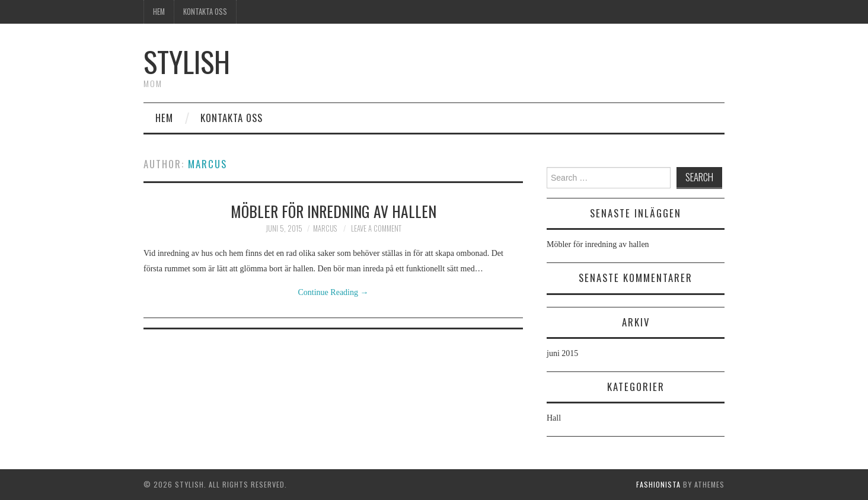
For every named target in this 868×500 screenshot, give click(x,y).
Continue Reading (334, 292)
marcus (208, 164)
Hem (159, 12)
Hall (554, 418)
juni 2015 (562, 353)
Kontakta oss (205, 12)
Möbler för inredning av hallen (334, 211)
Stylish (187, 61)
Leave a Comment (376, 228)
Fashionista (658, 484)
